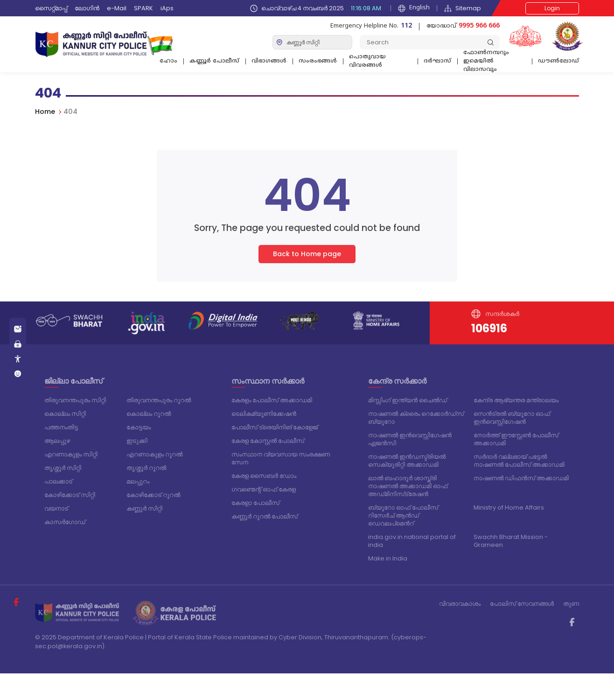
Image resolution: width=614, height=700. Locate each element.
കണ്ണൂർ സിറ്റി (144, 508)
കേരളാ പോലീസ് (255, 503)
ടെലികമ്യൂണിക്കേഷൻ (264, 414)
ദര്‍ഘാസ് (437, 61)
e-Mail (117, 8)
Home (45, 112)
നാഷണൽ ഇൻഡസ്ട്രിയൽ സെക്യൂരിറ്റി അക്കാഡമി (407, 461)
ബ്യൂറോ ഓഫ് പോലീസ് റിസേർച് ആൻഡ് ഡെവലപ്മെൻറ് (403, 515)
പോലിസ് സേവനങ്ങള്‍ (522, 604)
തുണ (571, 604)
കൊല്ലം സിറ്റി (65, 414)
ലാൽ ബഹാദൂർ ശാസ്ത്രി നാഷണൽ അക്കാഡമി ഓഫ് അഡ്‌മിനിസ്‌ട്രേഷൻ (408, 486)
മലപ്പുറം (138, 481)
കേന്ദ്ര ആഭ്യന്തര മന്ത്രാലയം (516, 400)
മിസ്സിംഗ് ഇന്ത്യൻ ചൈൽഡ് (408, 400)
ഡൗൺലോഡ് (558, 61)
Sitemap (463, 8)
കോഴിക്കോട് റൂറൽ (153, 495)
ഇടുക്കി (137, 441)
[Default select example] (312, 42)
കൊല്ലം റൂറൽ (149, 414)
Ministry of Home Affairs (509, 507)
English (414, 8)
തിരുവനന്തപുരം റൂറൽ (159, 400)
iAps (167, 8)
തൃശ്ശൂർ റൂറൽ (146, 468)
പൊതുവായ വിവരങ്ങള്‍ (367, 62)
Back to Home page (307, 259)
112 (406, 26)
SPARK (143, 8)
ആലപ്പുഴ (57, 441)
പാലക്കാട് (58, 481)
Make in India (388, 558)
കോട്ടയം (139, 427)
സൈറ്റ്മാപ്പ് (51, 8)
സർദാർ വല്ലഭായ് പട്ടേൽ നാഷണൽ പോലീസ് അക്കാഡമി (519, 461)
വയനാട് (56, 508)
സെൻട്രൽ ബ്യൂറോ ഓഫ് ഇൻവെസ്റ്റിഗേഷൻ (512, 418)
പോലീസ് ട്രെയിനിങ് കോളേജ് (275, 427)
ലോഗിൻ (87, 8)
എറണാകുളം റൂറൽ (154, 454)
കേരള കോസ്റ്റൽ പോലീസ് (268, 441)
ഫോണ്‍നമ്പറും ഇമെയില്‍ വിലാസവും (486, 63)
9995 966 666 (479, 26)
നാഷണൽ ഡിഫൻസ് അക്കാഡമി (521, 478)
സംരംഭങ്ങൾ (318, 61)
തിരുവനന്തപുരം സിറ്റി (75, 400)
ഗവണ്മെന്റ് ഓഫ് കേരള (264, 489)
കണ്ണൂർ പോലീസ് (214, 61)
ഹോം (168, 61)
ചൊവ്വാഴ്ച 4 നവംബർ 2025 (317, 8)
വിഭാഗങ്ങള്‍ (269, 61)
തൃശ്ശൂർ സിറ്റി (63, 468)
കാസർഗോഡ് (65, 522)
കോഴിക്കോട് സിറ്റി (70, 495)
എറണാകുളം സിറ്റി (71, 454)
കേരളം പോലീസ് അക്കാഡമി (272, 400)
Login (552, 8)
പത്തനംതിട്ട (61, 427)
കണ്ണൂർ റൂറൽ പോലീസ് (265, 516)
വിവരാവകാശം (460, 604)
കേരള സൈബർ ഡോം (264, 476)
